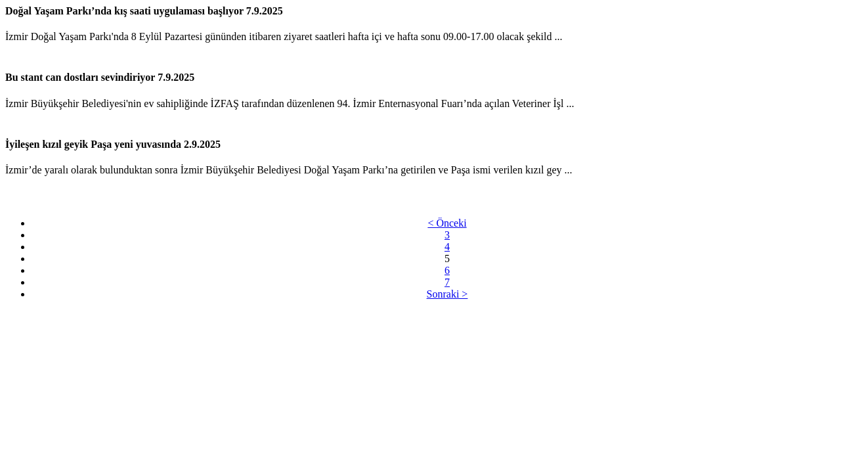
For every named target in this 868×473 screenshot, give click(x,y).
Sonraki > (447, 294)
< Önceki (447, 223)
